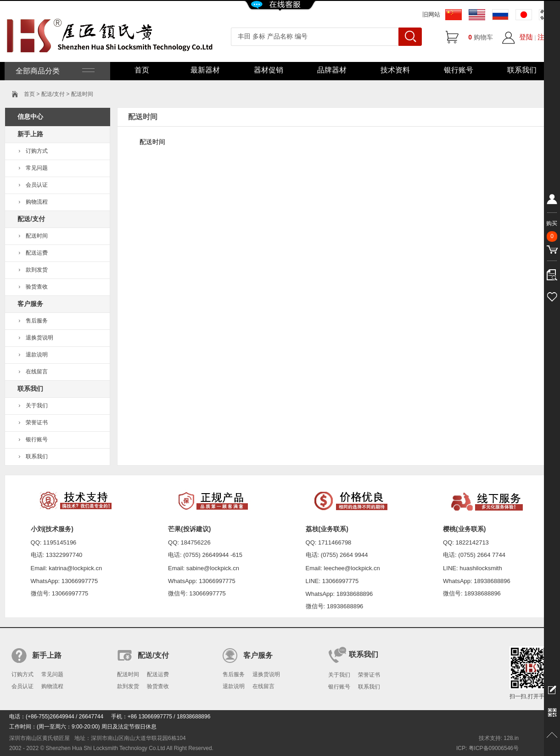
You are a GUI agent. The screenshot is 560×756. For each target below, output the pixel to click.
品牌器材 (332, 70)
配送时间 (37, 236)
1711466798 (335, 542)
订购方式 (37, 151)
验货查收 (37, 287)
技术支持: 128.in (499, 738)
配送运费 (37, 253)
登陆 (526, 37)
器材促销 (269, 70)
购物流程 (37, 202)
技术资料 (395, 70)
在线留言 (37, 372)
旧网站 (431, 14)
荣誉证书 (37, 422)
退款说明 (37, 355)
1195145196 (60, 542)
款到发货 (37, 270)
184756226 (196, 542)
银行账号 (459, 70)
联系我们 (522, 70)
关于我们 (37, 406)
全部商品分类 (54, 71)
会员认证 (37, 185)
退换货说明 (39, 338)
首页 (142, 70)
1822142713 (472, 542)
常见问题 (37, 168)
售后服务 (37, 321)
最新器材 (205, 70)
